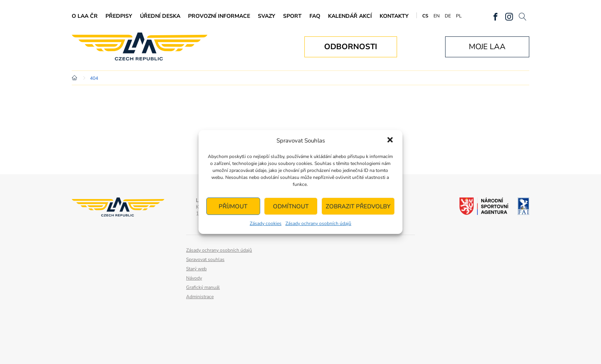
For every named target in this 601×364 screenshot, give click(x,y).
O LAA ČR (85, 16)
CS (425, 16)
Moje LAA (487, 47)
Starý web (196, 269)
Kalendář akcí (350, 16)
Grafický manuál (203, 287)
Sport (292, 16)
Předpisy (119, 16)
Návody (194, 278)
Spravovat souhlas (205, 259)
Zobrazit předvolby (358, 206)
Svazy (267, 16)
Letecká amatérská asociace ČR (140, 47)
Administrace (200, 297)
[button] (390, 141)
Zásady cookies (266, 223)
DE (448, 16)
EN (437, 16)
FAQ (315, 16)
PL (459, 16)
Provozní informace (219, 16)
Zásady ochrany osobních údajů (318, 223)
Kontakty (394, 16)
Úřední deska (160, 16)
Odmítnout (291, 206)
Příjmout (233, 206)
